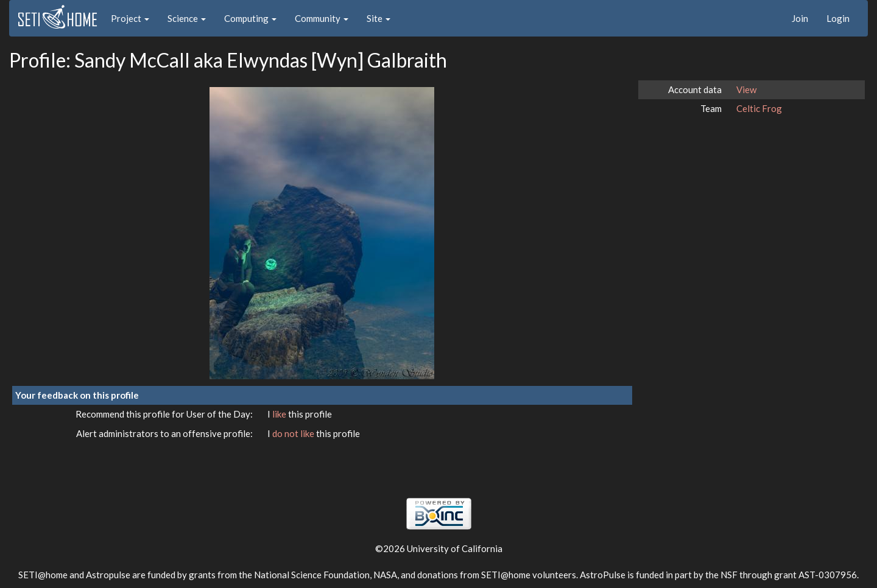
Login (838, 18)
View (746, 89)
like (280, 414)
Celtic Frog (759, 108)
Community (322, 18)
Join (800, 18)
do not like (294, 433)
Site (379, 18)
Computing (250, 18)
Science (187, 18)
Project (130, 18)
